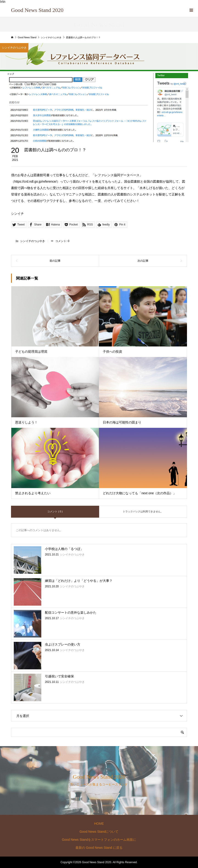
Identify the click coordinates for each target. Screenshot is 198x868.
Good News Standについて (99, 832)
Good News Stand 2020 (37, 10)
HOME (99, 824)
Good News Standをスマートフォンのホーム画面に (99, 840)
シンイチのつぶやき (33, 241)
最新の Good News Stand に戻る (99, 848)
